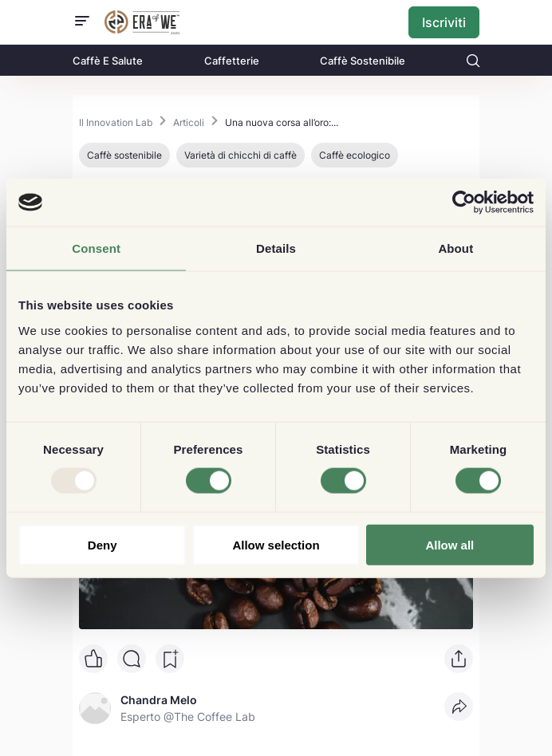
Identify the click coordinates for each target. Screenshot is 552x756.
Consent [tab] (96, 248)
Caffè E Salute (108, 61)
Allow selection (276, 544)
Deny (103, 544)
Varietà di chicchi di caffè (241, 155)
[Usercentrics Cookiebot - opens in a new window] (464, 203)
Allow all (449, 544)
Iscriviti (444, 22)
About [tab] (455, 248)
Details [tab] (276, 248)
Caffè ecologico (355, 155)
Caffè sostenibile (124, 155)
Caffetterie (232, 61)
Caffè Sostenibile (363, 61)
